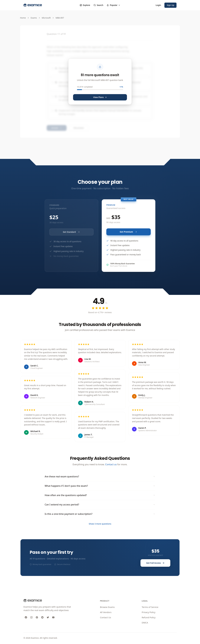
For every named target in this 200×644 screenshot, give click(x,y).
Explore (85, 5)
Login (158, 5)
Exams (34, 18)
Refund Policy (149, 617)
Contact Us (105, 617)
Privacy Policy (149, 612)
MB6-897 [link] (60, 18)
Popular (113, 5)
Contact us (111, 464)
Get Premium (129, 232)
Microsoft (46, 18)
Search (98, 5)
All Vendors (106, 612)
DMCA (145, 623)
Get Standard (71, 232)
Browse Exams (107, 607)
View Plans (100, 97)
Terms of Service (150, 607)
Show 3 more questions (100, 524)
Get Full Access (155, 563)
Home (23, 18)
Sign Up (170, 5)
